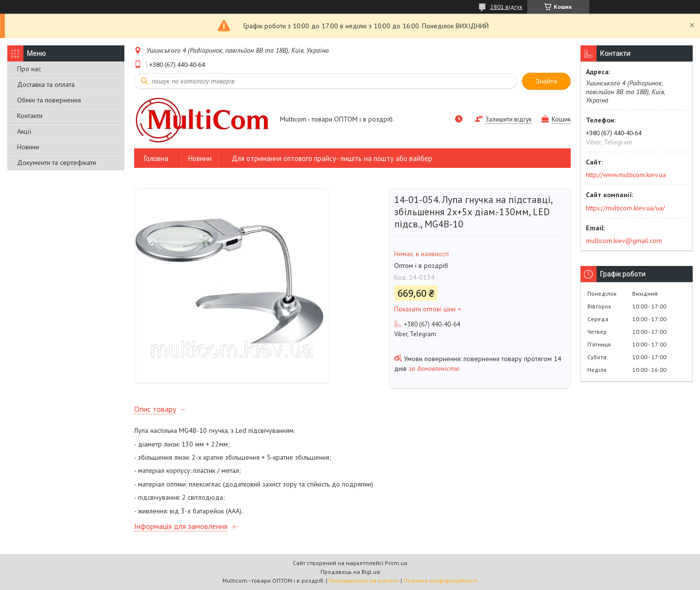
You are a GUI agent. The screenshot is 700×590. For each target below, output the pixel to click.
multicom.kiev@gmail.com (624, 241)
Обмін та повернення (49, 100)
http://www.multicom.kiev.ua (626, 175)
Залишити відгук (509, 119)
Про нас (29, 69)
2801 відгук (506, 7)
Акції (24, 131)
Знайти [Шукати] (546, 81)
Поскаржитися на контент (364, 580)
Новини (28, 147)
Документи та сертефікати (57, 163)
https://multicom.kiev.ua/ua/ (625, 208)
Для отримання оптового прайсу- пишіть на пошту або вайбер (332, 158)
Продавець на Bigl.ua (350, 572)
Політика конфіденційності (440, 580)
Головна (156, 158)
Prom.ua (396, 563)
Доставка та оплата (46, 84)
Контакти (30, 116)
